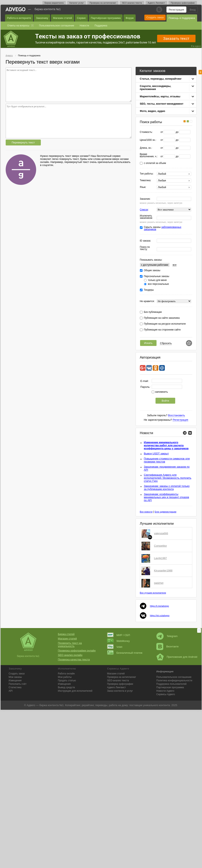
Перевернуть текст (23, 142)
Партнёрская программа (106, 18)
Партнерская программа (170, 687)
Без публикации (153, 312)
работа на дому (118, 705)
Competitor (161, 546)
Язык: (143, 187)
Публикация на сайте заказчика (162, 318)
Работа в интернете (19, 18)
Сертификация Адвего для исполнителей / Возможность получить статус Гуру (168, 478)
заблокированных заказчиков (163, 228)
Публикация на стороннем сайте (162, 330)
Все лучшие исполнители (153, 593)
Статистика (15, 687)
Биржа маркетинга (54, 3)
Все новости (146, 512)
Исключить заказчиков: (146, 217)
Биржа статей (66, 634)
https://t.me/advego (160, 606)
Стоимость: (146, 132)
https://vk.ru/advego (160, 616)
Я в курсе (196, 46)
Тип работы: (147, 174)
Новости (84, 26)
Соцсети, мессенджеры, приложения (156, 88)
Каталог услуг (77, 3)
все (174, 265)
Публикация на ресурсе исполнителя (165, 324)
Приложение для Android (177, 657)
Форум (130, 18)
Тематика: (146, 180)
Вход (193, 10)
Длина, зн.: (146, 148)
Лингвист (117, 687)
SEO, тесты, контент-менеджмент (162, 104)
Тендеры (149, 290)
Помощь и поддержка (182, 18)
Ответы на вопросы (18, 26)
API (11, 691)
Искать (148, 343)
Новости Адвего (165, 691)
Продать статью (67, 681)
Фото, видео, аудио (153, 111)
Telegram (167, 636)
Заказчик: (145, 199)
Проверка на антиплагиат (103, 3)
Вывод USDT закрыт (156, 454)
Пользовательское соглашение (57, 26)
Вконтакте (167, 646)
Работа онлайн (66, 674)
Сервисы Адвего (166, 694)
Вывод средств (66, 687)
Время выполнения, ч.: (149, 155)
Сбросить (166, 343)
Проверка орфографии (183, 3)
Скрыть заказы (163, 228)
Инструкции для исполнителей (75, 691)
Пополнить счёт (18, 684)
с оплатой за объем (155, 163)
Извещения (15, 681)
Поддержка (101, 26)
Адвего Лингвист (156, 3)
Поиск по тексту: (145, 248)
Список (144, 210)
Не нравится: (147, 301)
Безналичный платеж (125, 653)
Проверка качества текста (74, 659)
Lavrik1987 (161, 558)
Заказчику (42, 18)
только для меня (157, 280)
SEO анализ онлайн (70, 655)
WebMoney (119, 641)
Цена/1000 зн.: (148, 140)
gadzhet (159, 583)
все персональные (158, 284)
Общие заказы (152, 270)
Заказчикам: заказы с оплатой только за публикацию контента (167, 488)
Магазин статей (62, 18)
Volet (115, 647)
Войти (165, 401)
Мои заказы (15, 677)
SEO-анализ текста (118, 681)
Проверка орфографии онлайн (77, 651)
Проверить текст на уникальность (70, 645)
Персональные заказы (157, 276)
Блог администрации (166, 512)
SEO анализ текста (132, 3)
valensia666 (161, 533)
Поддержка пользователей (171, 684)
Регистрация (176, 10)
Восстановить (177, 415)
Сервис (82, 18)
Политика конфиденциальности (174, 681)
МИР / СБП (119, 635)
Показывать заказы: (151, 260)
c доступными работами (155, 265)
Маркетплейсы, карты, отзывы (160, 96)
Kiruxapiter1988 (163, 571)
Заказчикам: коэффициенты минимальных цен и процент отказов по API (167, 497)
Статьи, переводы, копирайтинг (161, 79)
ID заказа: (145, 241)
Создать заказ (155, 17)
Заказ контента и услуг (120, 691)
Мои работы (65, 677)
